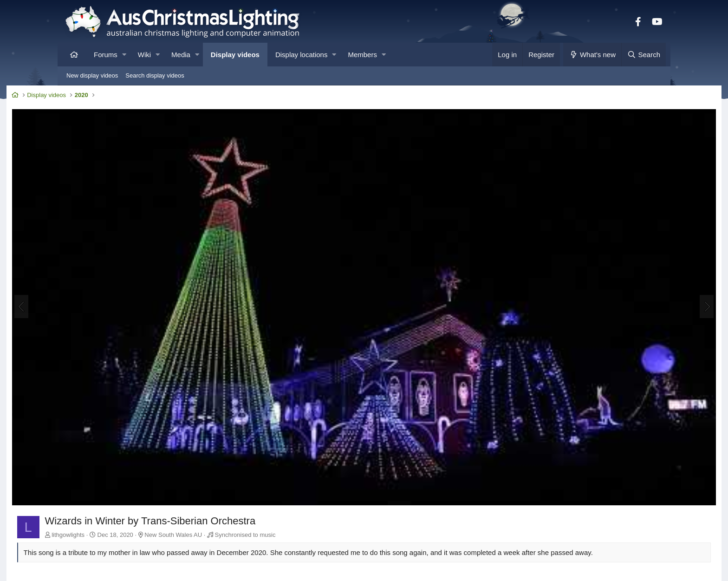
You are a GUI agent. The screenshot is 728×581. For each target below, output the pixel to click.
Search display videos (155, 75)
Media (181, 55)
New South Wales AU (227, 477)
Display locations (302, 55)
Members (362, 55)
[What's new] (592, 55)
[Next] (654, 279)
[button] (124, 55)
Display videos (235, 55)
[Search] (643, 55)
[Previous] (74, 279)
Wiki (144, 55)
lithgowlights (121, 477)
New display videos (92, 75)
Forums (106, 55)
